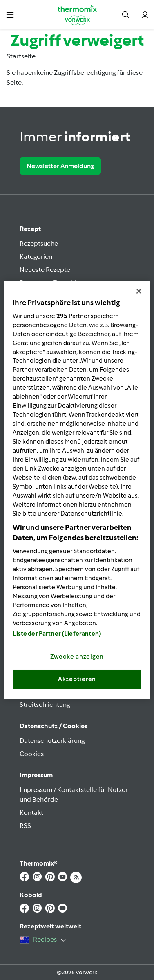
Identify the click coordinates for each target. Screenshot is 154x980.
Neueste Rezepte (45, 270)
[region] (77, 490)
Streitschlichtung (45, 705)
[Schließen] (139, 291)
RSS (25, 826)
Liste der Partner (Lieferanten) (57, 634)
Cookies (32, 754)
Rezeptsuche (39, 243)
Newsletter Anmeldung (60, 166)
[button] (10, 15)
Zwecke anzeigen (77, 657)
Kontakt (31, 813)
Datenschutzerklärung (52, 741)
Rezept (30, 229)
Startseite (21, 56)
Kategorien (36, 257)
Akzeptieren (77, 679)
